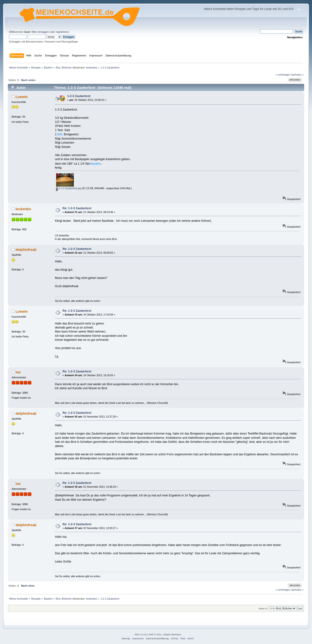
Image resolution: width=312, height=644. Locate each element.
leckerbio (91, 68)
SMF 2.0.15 (141, 634)
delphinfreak (26, 249)
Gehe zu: (263, 608)
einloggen (43, 32)
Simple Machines (172, 634)
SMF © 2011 (155, 634)
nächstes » (297, 75)
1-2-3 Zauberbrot (79, 96)
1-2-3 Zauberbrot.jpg (69, 188)
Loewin (22, 97)
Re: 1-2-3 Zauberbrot (77, 208)
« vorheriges (283, 75)
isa (18, 372)
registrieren (62, 32)
